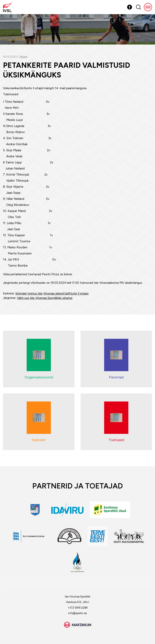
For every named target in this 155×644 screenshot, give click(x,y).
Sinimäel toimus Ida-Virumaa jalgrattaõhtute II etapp (52, 293)
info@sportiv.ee (77, 613)
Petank (24, 57)
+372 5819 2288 (78, 608)
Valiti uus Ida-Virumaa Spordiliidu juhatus (45, 298)
